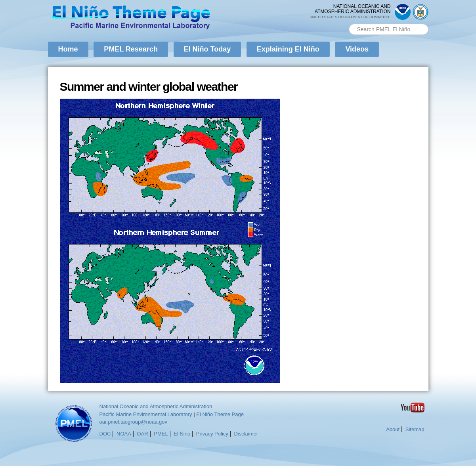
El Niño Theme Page (220, 414)
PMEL (161, 434)
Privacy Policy (212, 434)
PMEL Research (131, 49)
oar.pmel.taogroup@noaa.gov (133, 422)
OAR (142, 434)
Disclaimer (246, 434)
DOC (105, 434)
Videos (357, 49)
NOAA (124, 434)
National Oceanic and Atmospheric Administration (156, 406)
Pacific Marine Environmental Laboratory (146, 414)
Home (68, 49)
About (393, 429)
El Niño (182, 434)
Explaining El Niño (288, 49)
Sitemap (415, 429)
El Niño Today (207, 49)
